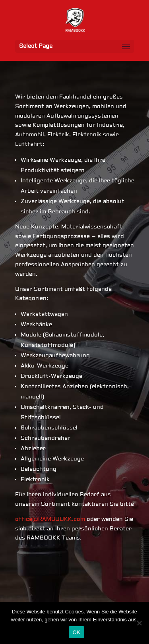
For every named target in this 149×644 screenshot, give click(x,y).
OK (76, 632)
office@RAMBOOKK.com (50, 519)
